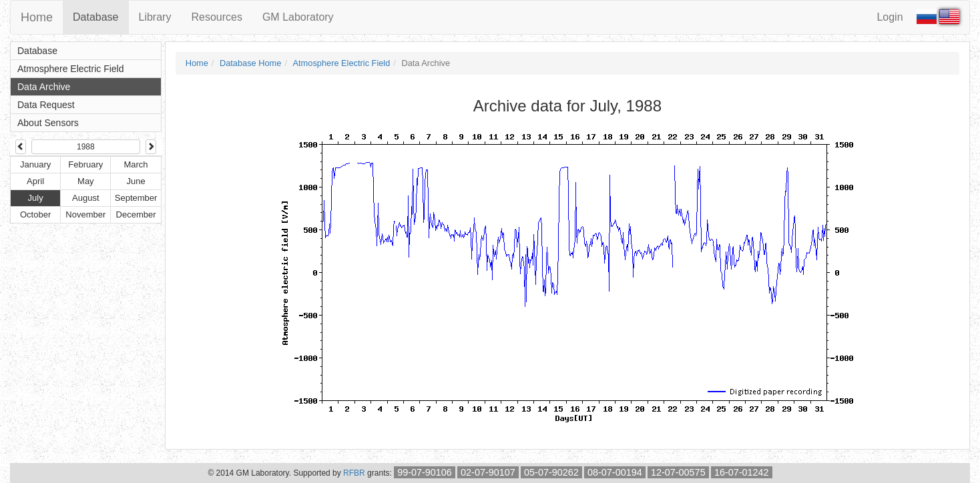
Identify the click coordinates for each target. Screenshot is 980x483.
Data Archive (44, 87)
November (85, 214)
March (136, 164)
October (35, 214)
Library (155, 17)
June (136, 181)
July (36, 198)
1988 (86, 147)
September (136, 198)
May (86, 181)
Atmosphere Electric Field (71, 69)
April (35, 181)
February (85, 164)
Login (890, 17)
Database (96, 17)
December (136, 214)
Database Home (250, 63)
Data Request (46, 105)
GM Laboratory (298, 17)
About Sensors (48, 123)
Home (37, 17)
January (35, 164)
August (85, 198)
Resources (216, 17)
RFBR (354, 473)
